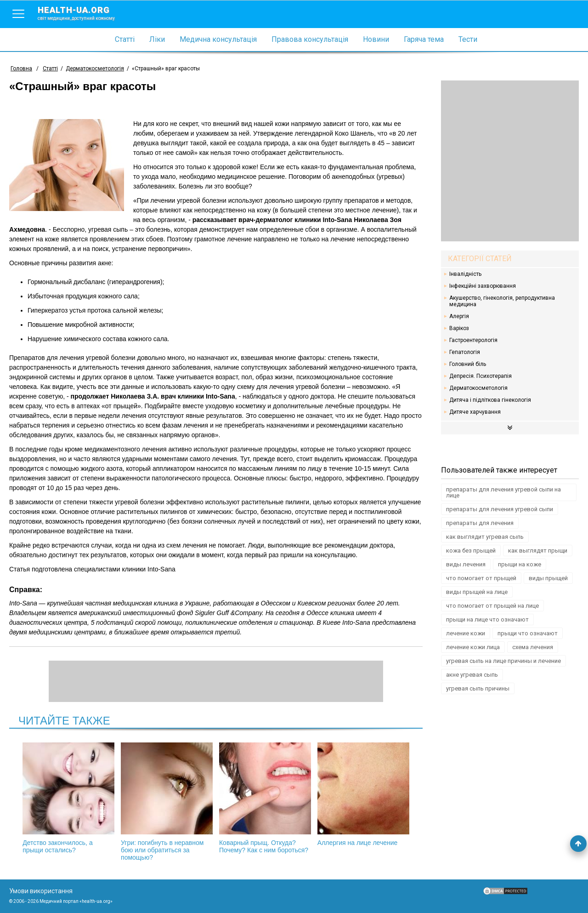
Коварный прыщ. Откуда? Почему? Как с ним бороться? (265, 798)
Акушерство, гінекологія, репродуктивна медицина (502, 301)
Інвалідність (465, 274)
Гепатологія (465, 352)
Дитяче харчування (475, 412)
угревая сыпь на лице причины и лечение (503, 661)
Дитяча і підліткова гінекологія (490, 400)
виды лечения (466, 564)
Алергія (459, 316)
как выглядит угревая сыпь (485, 537)
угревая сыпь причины (478, 688)
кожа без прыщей (471, 551)
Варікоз (459, 328)
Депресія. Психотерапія (481, 376)
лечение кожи (466, 633)
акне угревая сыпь (472, 675)
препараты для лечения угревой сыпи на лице (503, 492)
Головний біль (468, 364)
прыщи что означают (528, 633)
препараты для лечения (480, 523)
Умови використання (41, 891)
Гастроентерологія (473, 340)
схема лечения (533, 647)
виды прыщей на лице (477, 592)
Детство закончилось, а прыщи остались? (68, 798)
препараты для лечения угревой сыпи (500, 509)
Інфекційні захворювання (483, 286)
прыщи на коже (520, 564)
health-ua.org (84, 13)
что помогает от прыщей (481, 578)
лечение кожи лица (473, 647)
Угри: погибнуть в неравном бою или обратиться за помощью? (167, 802)
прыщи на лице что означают (487, 619)
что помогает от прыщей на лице (492, 606)
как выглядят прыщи (538, 551)
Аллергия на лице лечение (363, 794)
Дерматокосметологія (478, 388)
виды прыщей (548, 578)
